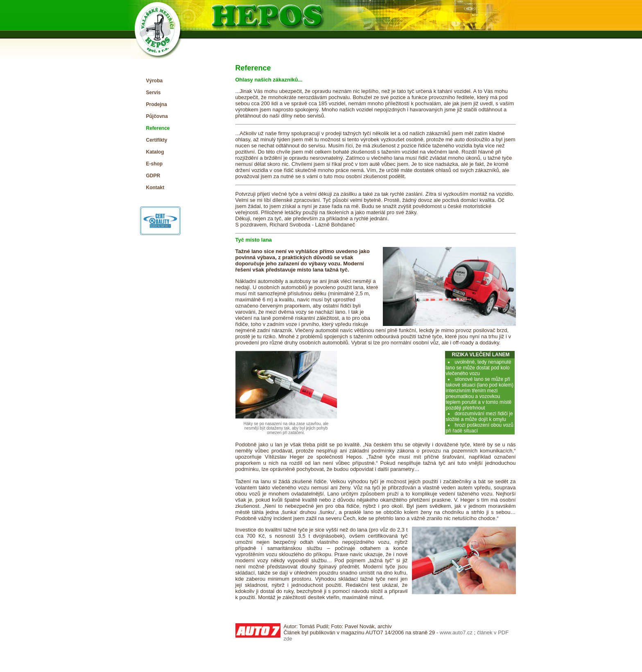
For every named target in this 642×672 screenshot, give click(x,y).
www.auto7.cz (456, 632)
